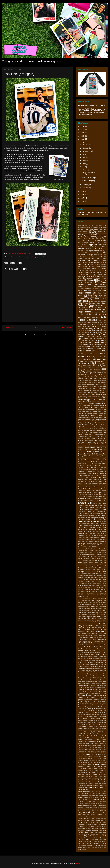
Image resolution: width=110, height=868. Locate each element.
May (84, 164)
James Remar (102, 572)
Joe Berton (97, 587)
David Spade (102, 481)
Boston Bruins (92, 425)
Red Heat (92, 711)
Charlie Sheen (95, 448)
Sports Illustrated (95, 751)
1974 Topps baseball (99, 235)
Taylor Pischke (89, 770)
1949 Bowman (82, 225)
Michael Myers (94, 655)
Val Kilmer (88, 830)
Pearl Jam (103, 689)
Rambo (98, 707)
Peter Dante (93, 691)
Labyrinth (90, 616)
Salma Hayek (87, 728)
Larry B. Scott (89, 618)
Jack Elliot (99, 568)
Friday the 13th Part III (99, 535)
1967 (101, 229)
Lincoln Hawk (92, 622)
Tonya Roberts (95, 819)
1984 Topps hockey (85, 287)
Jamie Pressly (102, 574)
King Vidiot (98, 612)
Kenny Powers (101, 610)
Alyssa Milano (101, 388)
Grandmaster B (102, 547)
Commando (93, 468)
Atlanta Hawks (92, 402)
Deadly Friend (82, 483)
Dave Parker (98, 477)
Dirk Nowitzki (102, 495)
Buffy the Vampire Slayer (94, 433)
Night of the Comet (100, 680)
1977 (97, 243)
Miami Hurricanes (91, 649)
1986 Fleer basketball (100, 301)
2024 (83, 130)
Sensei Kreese (94, 738)
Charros (88, 450)
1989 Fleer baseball (89, 326)
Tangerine (90, 768)
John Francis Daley (98, 591)
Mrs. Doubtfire (99, 670)
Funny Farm (97, 537)
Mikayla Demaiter (98, 657)
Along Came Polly (89, 388)
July (84, 157)
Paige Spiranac (97, 687)
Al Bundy (91, 383)
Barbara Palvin (87, 406)
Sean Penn (87, 736)
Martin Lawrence (102, 643)
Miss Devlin (103, 660)
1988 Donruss (102, 314)
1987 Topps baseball (92, 309)
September (87, 151)
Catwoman (81, 446)
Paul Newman (95, 689)
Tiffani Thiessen (93, 809)
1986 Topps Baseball (87, 303)
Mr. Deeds (103, 668)
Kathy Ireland (103, 606)
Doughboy (98, 500)
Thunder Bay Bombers (92, 807)
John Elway (88, 591)
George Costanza (101, 541)
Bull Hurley (88, 434)
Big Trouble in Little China (91, 415)
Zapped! (104, 848)
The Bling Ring (99, 780)
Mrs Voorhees (90, 670)
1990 (80, 334)
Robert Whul (103, 717)
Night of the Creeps (84, 682)
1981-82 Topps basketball (99, 267)
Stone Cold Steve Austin (92, 761)
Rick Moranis (95, 715)
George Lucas (92, 543)
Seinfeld (87, 738)
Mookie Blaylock (90, 664)
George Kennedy (83, 543)
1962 (89, 225)
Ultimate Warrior (83, 824)
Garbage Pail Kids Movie (92, 539)
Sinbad (102, 743)
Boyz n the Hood (101, 425)
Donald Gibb (86, 498)
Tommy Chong (90, 817)
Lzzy (35, 154)
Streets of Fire (88, 763)
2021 (83, 139)
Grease (80, 549)
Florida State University (85, 526)
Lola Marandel (92, 624)
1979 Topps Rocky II (90, 257)
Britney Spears (102, 429)
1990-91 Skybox (94, 343)
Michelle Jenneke (87, 657)
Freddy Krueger (88, 533)
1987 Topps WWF (97, 312)
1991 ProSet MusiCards (93, 349)
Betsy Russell (82, 413)
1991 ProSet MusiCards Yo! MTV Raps (92, 351)
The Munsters (96, 792)
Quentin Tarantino (84, 705)
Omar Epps (99, 685)
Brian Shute (93, 429)
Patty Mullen (87, 689)
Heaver (80, 560)
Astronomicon (102, 400)
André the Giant (92, 392)
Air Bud (85, 383)
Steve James (88, 759)
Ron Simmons (88, 722)
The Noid (104, 792)
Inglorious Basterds (97, 566)
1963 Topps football (93, 227)
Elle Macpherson (87, 513)
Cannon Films (82, 438)
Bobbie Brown (102, 421)
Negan (101, 676)
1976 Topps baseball (100, 241)
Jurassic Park (88, 603)
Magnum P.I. (89, 635)
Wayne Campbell (90, 836)
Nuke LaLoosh (90, 684)
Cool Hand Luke (102, 468)
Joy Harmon (86, 599)
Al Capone (97, 383)
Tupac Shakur (84, 822)
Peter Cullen (82, 691)
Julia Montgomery (97, 601)
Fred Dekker (87, 531)
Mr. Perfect (81, 670)
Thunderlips (103, 807)
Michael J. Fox (96, 651)
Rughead (100, 726)
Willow (100, 842)
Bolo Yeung (99, 423)
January (86, 188)
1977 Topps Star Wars (93, 245)
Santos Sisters (98, 730)
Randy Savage (101, 709)
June (84, 161)
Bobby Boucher (83, 423)
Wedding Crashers (84, 838)
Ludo (93, 630)
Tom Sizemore (91, 815)
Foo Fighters (97, 526)
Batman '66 (96, 408)
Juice (89, 601)
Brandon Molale (89, 427)
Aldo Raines (82, 384)
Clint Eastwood (82, 466)
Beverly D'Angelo (93, 413)
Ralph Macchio (90, 707)
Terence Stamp (98, 776)
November (86, 145)
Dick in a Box (86, 495)
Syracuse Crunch (42, 257)
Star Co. (90, 755)
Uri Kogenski (103, 828)
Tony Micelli (87, 819)
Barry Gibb (96, 406)
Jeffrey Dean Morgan (91, 579)
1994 (105, 373)
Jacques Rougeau (91, 572)
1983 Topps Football (85, 276)
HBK (94, 556)
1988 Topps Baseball (92, 318)
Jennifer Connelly (84, 581)
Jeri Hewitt (89, 583)
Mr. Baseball (97, 668)
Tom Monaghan (95, 813)
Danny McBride (88, 475)
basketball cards (87, 408)
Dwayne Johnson (95, 507)
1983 (85, 272)
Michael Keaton (101, 653)
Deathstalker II (86, 485)
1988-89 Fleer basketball (98, 324)
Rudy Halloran (93, 726)
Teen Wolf (85, 774)
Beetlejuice (90, 410)
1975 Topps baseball (86, 239)
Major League (98, 635)
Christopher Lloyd (90, 460)
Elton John (103, 513)
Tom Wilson (100, 815)
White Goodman (94, 838)
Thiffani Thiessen (97, 801)
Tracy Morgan (99, 820)
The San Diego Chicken (99, 794)
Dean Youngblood (93, 483)
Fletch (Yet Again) (88, 181)
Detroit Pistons (101, 491)
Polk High (96, 699)
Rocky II (86, 721)
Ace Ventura (102, 379)
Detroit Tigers (97, 493)
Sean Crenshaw (98, 734)
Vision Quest (85, 832)
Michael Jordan (89, 653)
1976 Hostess (88, 241)
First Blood (99, 524)
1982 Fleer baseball (90, 268)
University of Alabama (94, 824)
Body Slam (91, 423)
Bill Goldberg (82, 417)
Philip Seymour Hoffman (99, 693)
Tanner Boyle (98, 768)
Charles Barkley (102, 446)
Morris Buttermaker (84, 666)
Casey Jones (96, 442)
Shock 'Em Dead (84, 743)
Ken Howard (82, 610)
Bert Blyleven (93, 411)
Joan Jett (90, 587)
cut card (93, 472)
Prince (87, 701)
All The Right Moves (96, 386)
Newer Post (8, 328)
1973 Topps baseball (85, 235)
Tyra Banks (103, 822)
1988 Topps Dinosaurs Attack (93, 323)
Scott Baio (84, 734)
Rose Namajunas (83, 726)
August (85, 154)
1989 (80, 326)
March (85, 170)
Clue (97, 466)
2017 (83, 198)
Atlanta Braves (82, 402)
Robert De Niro (83, 717)
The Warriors (85, 799)
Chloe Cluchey (97, 456)
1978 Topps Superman (89, 253)
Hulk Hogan (87, 564)
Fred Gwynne (97, 531)
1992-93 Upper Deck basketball (93, 369)
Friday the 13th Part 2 (85, 535)
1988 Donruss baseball (88, 317)
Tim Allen (101, 809)
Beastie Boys (82, 410)
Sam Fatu (95, 728)
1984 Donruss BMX (91, 280)
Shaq (98, 740)
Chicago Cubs (101, 454)
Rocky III (92, 721)
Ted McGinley (90, 772)
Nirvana (92, 682)
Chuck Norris (102, 460)
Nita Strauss (99, 682)
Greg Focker (87, 549)
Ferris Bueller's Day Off (88, 524)
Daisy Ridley (100, 472)
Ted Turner (99, 772)
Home (38, 328)
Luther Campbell (90, 632)
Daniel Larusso (97, 473)
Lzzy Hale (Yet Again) (90, 178)
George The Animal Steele (86, 545)
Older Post (67, 328)
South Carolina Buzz (100, 747)
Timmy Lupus (88, 811)
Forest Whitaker (89, 528)
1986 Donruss (88, 301)
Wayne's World (102, 836)
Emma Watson (101, 515)
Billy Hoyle (103, 417)
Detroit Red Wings (85, 493)
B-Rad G (85, 404)
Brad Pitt (81, 427)
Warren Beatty (85, 834)
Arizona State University (88, 398)
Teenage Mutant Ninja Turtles (98, 774)
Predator (81, 701)
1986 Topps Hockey (92, 305)
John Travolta (89, 595)
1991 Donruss (99, 345)
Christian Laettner (96, 458)
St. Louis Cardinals (88, 753)
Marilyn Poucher (93, 639)
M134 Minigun (91, 634)
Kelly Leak (103, 608)
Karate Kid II (91, 604)
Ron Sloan (98, 722)
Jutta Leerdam (82, 604)
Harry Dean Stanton (85, 556)
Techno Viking (99, 770)
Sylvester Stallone (99, 764)
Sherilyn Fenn (102, 742)
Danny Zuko (98, 475)
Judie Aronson (82, 601)
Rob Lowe (103, 715)
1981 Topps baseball (86, 264)
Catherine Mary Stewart (88, 444)
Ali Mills (86, 386)
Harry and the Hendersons (99, 554)
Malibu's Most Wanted (100, 637)
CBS (86, 446)
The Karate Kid (96, 788)
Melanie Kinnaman (100, 647)
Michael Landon (83, 655)
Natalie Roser (96, 672)
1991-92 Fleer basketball (92, 361)
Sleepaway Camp (90, 745)
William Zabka (92, 842)
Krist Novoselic (91, 614)
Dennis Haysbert (91, 487)
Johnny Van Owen (98, 595)
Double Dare (89, 500)
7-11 (79, 375)
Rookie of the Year (100, 724)
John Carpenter (101, 589)
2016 (83, 201)
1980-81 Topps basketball (97, 261)
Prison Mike (92, 703)
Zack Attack (91, 848)
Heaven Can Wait (101, 558)
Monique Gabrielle (94, 662)
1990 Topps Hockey (94, 337)
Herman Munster (88, 562)
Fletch (104, 524)
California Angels (83, 436)
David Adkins (88, 479)
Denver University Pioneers (98, 489)
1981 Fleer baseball (100, 263)
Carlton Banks (89, 440)
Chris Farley (87, 458)
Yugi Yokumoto (102, 846)
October (86, 148)
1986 (80, 301)
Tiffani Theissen (83, 809)
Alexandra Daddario (94, 384)
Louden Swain (97, 628)
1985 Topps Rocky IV (87, 299)
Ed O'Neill (103, 509)
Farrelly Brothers (96, 519)
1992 (95, 365)
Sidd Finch (94, 743)
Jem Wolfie (103, 579)
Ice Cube (81, 566)
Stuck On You (97, 763)
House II (81, 564)
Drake (105, 500)
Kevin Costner (82, 612)
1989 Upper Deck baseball (92, 330)
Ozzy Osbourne (87, 687)
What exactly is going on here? (92, 105)
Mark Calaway (102, 639)
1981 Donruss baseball (86, 263)
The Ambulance (96, 778)
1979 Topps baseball (92, 255)
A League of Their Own (98, 375)
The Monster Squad (85, 792)
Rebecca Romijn (83, 711)
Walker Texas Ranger (96, 832)
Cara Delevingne (92, 438)
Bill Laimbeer (90, 417)
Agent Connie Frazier (95, 381)
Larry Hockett (99, 618)
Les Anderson (102, 620)
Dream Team (98, 503)
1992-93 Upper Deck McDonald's (92, 370)
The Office (82, 794)
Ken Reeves (92, 610)
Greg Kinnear (95, 549)
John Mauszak (89, 593)
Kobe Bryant (82, 614)
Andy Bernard (102, 392)
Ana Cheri (103, 390)
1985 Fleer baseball (95, 291)
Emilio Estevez (83, 515)
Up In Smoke (94, 828)
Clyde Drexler (102, 466)
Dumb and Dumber (91, 505)
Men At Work (82, 649)
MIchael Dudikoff (102, 649)
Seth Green (103, 738)
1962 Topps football (97, 225)
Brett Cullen (86, 429)
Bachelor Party (93, 404)
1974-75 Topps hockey (96, 237)
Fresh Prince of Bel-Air (100, 533)
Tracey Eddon (82, 820)
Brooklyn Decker (83, 431)
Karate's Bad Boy (101, 604)
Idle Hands (87, 566)
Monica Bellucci (83, 662)
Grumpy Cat (103, 549)
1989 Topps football (92, 328)
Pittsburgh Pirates (84, 697)
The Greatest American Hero (93, 785)
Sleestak (99, 745)
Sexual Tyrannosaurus (86, 740)
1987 (91, 307)
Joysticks (93, 599)
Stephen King (97, 757)
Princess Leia (83, 703)
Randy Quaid (91, 709)
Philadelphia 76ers (84, 693)
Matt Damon (89, 645)
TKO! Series (96, 811)
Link (98, 622)
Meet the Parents (89, 647)
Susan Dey (87, 765)
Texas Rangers (87, 778)
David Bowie (98, 479)
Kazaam (89, 608)
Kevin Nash (91, 612)
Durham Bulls (102, 505)
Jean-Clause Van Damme (94, 577)
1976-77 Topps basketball (87, 243)
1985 (85, 291)
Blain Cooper (92, 419)
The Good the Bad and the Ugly (94, 784)
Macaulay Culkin (101, 634)
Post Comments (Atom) (42, 335)
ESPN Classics (85, 519)
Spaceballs (99, 749)
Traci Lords (90, 820)
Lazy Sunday (88, 620)
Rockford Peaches (96, 719)
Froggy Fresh (82, 537)
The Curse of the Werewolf (94, 782)
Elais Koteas (91, 511)
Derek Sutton (82, 491)
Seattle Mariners (96, 736)
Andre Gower (82, 392)
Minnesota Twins (94, 660)
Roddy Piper (99, 721)
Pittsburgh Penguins (99, 695)
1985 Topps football (91, 295)
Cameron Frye (102, 436)
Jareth (80, 576)
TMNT (101, 811)
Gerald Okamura (98, 545)
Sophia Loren (88, 747)
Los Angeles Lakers (92, 626)
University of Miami (90, 826)
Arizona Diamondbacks (99, 396)
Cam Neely (93, 436)
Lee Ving (95, 620)
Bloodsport (81, 421)
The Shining (100, 796)
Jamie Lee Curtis (93, 574)
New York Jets (88, 678)
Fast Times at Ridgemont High (92, 520)
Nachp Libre (86, 672)
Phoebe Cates (85, 695)
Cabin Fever (95, 434)
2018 (83, 195)
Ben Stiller (85, 411)
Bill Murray (97, 417)
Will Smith (103, 840)
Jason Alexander (87, 576)
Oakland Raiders (84, 685)
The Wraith (88, 801)
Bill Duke (103, 415)
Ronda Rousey (88, 724)
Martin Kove (92, 643)
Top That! (103, 819)
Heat (98, 556)
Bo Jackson (88, 421)
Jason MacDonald (97, 576)
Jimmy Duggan (83, 587)
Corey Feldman (83, 470)
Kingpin (104, 612)
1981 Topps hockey (85, 267)
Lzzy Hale (32, 257)
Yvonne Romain (83, 848)
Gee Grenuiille (90, 541)
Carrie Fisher (98, 440)
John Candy (91, 589)
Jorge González (88, 597)
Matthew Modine (98, 645)
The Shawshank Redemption (87, 796)
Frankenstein (93, 529)
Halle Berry (89, 551)
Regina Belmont (89, 713)
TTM (105, 820)
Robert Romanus (94, 717)
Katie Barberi (82, 608)
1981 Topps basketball (100, 265)
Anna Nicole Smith (84, 394)
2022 (83, 136)
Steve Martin (97, 759)
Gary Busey (82, 541)
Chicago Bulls (91, 454)
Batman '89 (103, 408)
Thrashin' (81, 807)
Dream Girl (85, 503)
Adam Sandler (83, 381)
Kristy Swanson (101, 614)
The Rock (89, 794)
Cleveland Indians (100, 464)
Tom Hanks (86, 813)
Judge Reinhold (102, 599)
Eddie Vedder (82, 511)
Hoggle (96, 562)
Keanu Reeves (96, 608)
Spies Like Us (86, 751)
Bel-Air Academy (98, 410)
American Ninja (95, 390)
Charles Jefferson (84, 448)
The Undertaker (94, 797)
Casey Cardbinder (87, 442)
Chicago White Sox (85, 456)
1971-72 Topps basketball (97, 233)
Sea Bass (90, 734)
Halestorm (81, 551)
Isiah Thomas (89, 568)
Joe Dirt (104, 587)
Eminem (92, 515)
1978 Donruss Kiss (92, 249)
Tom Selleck (82, 815)
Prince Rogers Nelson (99, 701)
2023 (83, 133)
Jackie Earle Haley (93, 570)
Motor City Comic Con (98, 666)
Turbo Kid (94, 822)
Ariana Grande (87, 396)
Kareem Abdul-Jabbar (84, 606)
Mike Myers (96, 659)
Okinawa (93, 685)
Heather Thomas (89, 558)
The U (88, 797)
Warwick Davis (95, 834)
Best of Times (102, 411)
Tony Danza (99, 817)
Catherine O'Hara (101, 444)
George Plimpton (102, 543)
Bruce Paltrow (92, 431)
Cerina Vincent (92, 446)
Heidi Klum (86, 560)
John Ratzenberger (101, 593)
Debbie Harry (95, 485)
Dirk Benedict (94, 495)
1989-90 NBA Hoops (99, 332)
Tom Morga (103, 813)
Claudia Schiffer (89, 464)
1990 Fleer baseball (89, 334)
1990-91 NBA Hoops (93, 341)
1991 (93, 345)
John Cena (81, 591)
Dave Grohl (89, 477)
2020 (83, 142)
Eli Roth (97, 511)
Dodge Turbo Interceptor (85, 497)
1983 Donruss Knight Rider (95, 272)
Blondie (104, 419)
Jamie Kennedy (83, 574)
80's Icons (88, 375)
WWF (95, 846)
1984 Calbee (94, 278)
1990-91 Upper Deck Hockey (18, 257)
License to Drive (83, 622)
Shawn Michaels (92, 742)
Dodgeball (96, 497)
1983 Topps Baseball (99, 274)
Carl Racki (100, 438)
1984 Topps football (97, 284)
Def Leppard (82, 487)
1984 (88, 278)
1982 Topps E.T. (91, 270)
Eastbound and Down (91, 509)
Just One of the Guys (99, 603)
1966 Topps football (91, 229)
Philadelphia (103, 691)
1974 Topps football (84, 237)
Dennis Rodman (83, 489)
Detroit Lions (91, 491)
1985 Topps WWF (100, 299)
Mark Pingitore (82, 641)
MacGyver (81, 635)
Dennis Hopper (102, 487)
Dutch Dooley (83, 507)
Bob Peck (95, 421)
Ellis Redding (96, 513)
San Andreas (102, 728)
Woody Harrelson (94, 844)
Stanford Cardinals (101, 753)
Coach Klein (82, 468)
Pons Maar (103, 699)
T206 (94, 766)
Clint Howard (91, 466)
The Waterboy (94, 799)
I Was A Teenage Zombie (99, 564)
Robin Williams (83, 719)
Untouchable (86, 828)
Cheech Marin (97, 450)
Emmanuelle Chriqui (84, 517)
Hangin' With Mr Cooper (93, 553)
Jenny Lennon (97, 581)
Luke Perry (99, 630)
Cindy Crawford (96, 462)
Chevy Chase (92, 452)
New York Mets (98, 678)
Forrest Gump (102, 528)
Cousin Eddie (98, 470)
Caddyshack (103, 434)
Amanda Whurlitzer (84, 390)
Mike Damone (87, 659)
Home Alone (103, 562)
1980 (100, 257)
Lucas (88, 630)
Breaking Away (99, 427)
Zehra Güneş (82, 849)
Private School (102, 703)
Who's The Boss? (93, 840)
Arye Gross (94, 400)
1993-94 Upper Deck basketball (93, 373)
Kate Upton (95, 606)
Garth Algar (103, 539)
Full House (90, 537)
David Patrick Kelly (91, 481)
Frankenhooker (82, 529)
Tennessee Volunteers (85, 776)
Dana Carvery (87, 473)
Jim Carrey (103, 585)
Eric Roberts (94, 517)
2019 (83, 192)
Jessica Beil (95, 585)
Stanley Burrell (82, 755)
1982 (80, 268)
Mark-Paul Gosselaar (94, 641)
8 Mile (83, 375)
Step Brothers (87, 757)
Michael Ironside (84, 651)
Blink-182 (99, 419)
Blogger (79, 863)
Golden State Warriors (90, 547)
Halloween (97, 551)
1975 (105, 237)
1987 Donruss (98, 307)
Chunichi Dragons (84, 462)
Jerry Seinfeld (97, 583)
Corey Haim (91, 470)
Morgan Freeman (101, 664)
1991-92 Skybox (94, 363)
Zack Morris (98, 848)
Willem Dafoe (82, 842)
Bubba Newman (102, 431)
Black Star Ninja (83, 419)
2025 (83, 127)
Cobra (87, 468)
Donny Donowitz (96, 498)
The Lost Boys (102, 790)
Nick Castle (90, 680)
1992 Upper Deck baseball (92, 367)
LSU (84, 630)
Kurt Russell (82, 616)
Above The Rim (101, 377)
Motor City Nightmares (85, 668)
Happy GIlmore (87, 554)
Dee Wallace (103, 485)
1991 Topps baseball (96, 357)
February (86, 185)
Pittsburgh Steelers (96, 697)
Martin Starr (82, 645)
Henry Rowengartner (96, 560)
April (84, 167)
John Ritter (81, 595)
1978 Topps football (91, 251)
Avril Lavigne (101, 402)
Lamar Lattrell (97, 616)
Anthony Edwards (96, 394)
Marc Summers (83, 639)
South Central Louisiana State (87, 749)
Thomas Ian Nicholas (89, 805)
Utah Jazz (81, 830)
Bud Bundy (82, 433)
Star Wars (98, 755)
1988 (94, 314)
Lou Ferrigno (87, 628)
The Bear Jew (90, 780)
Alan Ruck (103, 383)
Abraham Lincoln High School (88, 379)
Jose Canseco (98, 597)
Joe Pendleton (82, 589)
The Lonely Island (92, 790)
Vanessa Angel (97, 830)
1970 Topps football (95, 231)
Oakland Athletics (101, 684)
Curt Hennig (86, 472)
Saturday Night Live (91, 732)
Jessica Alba (87, 585)
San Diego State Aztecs (86, 730)
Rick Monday (87, 715)
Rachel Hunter (96, 705)
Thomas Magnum (101, 805)
